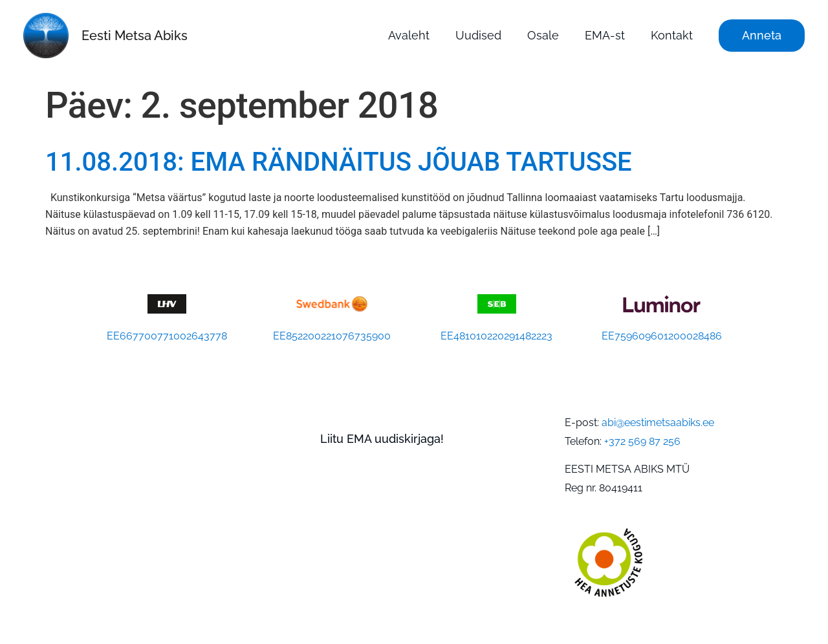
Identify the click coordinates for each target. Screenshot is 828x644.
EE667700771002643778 (167, 336)
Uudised (478, 35)
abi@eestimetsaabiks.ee (658, 423)
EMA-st (605, 35)
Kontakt (672, 35)
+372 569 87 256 (642, 441)
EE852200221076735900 (332, 336)
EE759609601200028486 (662, 336)
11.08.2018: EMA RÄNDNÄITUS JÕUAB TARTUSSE (339, 162)
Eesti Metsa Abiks (135, 36)
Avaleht (409, 35)
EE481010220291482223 (496, 336)
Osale (543, 35)
